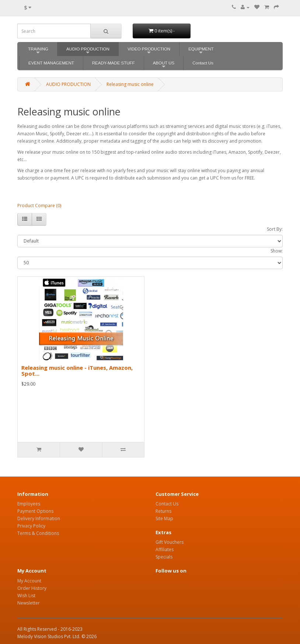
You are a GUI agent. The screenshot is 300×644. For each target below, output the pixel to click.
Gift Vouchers (170, 542)
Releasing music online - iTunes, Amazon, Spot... (77, 371)
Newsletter (29, 603)
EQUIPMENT (201, 51)
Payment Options (35, 511)
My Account (29, 581)
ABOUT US (164, 65)
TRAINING (38, 51)
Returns (163, 511)
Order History (32, 588)
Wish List (26, 596)
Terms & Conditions (38, 533)
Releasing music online (130, 84)
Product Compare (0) (39, 206)
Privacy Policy (31, 526)
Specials (164, 557)
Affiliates (165, 549)
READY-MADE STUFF (114, 63)
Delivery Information (39, 518)
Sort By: (275, 229)
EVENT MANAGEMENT (51, 63)
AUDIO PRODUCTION (88, 51)
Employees (29, 504)
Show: (277, 251)
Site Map (164, 518)
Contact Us (203, 63)
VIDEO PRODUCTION (149, 51)
